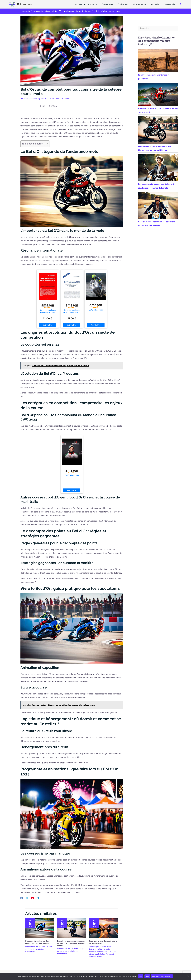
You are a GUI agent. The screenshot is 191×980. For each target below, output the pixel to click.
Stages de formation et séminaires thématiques (39, 949)
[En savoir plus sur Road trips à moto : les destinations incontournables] (104, 928)
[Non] (188, 976)
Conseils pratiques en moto (100, 946)
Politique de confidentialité (162, 976)
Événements (112, 4)
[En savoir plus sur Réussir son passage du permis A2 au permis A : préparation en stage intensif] (72, 928)
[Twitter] (27, 898)
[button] (181, 4)
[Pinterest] (33, 898)
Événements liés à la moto (36, 946)
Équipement (127, 4)
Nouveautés (170, 4)
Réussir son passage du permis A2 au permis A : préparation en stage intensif (71, 943)
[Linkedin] (38, 898)
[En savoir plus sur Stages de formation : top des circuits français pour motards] (40, 928)
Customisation (142, 4)
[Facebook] (22, 898)
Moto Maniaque (24, 4)
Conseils (157, 4)
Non (147, 976)
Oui (141, 976)
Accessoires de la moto (91, 4)
